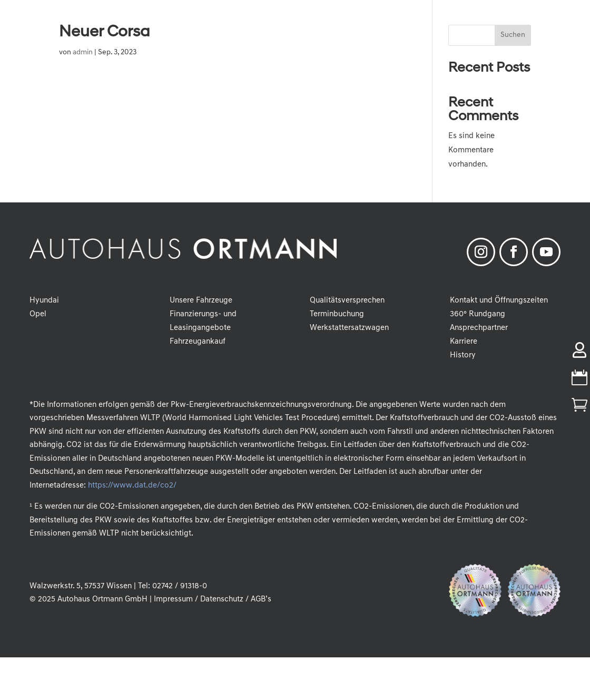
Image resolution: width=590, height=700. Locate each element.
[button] (23, 677)
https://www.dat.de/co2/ (132, 486)
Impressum (173, 600)
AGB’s (261, 600)
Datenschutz (222, 600)
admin (83, 52)
